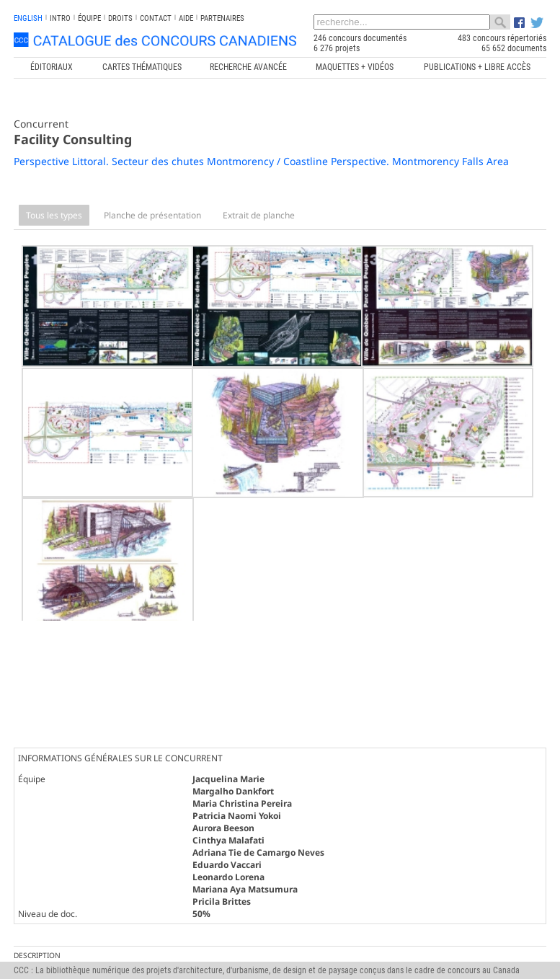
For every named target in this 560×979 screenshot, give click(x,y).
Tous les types (54, 215)
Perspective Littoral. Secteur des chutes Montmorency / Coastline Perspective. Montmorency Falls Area (261, 161)
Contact (156, 18)
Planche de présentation (152, 215)
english (28, 18)
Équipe (89, 18)
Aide (186, 18)
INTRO (60, 18)
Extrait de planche (259, 215)
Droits (120, 18)
